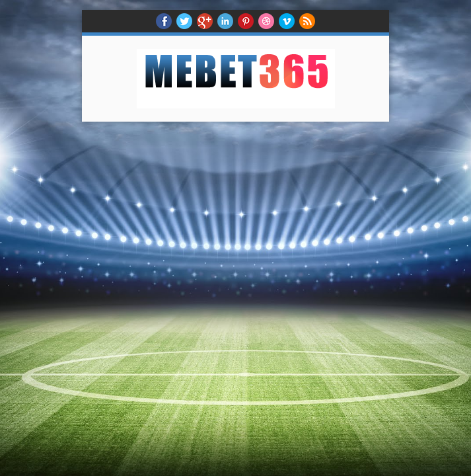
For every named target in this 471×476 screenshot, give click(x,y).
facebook (164, 21)
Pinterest (246, 21)
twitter (184, 21)
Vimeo (287, 21)
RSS (307, 21)
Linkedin (225, 21)
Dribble (266, 21)
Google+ (205, 21)
